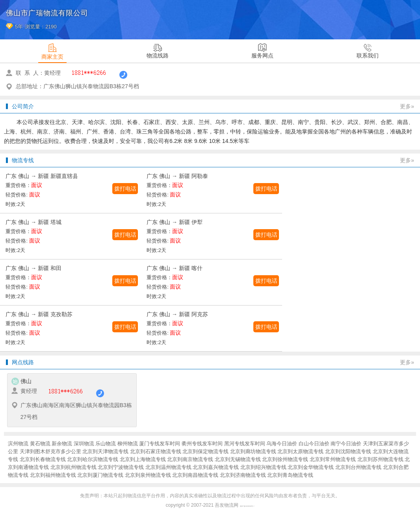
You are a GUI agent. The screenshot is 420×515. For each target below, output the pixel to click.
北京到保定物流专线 (205, 451)
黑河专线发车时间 (245, 444)
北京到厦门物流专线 (100, 475)
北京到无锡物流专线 (238, 459)
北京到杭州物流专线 (73, 467)
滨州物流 (18, 444)
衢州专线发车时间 (202, 444)
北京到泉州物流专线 (148, 475)
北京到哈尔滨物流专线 (93, 459)
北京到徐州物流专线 (285, 459)
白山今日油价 (314, 444)
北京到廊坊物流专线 (253, 451)
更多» (407, 106)
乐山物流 (106, 444)
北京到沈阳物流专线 (348, 451)
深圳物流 (84, 444)
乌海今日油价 (282, 444)
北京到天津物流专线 (105, 451)
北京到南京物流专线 (190, 459)
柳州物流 (128, 444)
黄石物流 (40, 444)
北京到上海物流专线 (143, 459)
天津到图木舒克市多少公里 (50, 451)
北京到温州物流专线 (168, 467)
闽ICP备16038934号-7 (247, 506)
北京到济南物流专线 (243, 475)
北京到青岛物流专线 (290, 475)
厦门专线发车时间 (160, 444)
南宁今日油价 (346, 444)
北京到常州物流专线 (333, 459)
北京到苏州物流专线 (380, 459)
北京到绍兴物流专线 (263, 467)
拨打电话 (125, 189)
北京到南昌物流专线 (195, 475)
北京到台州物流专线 (358, 467)
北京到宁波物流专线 (121, 467)
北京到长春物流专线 (43, 459)
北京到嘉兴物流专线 (216, 467)
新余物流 (62, 444)
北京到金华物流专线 (311, 467)
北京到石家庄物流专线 (156, 451)
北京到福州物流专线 (53, 475)
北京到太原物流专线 (300, 451)
